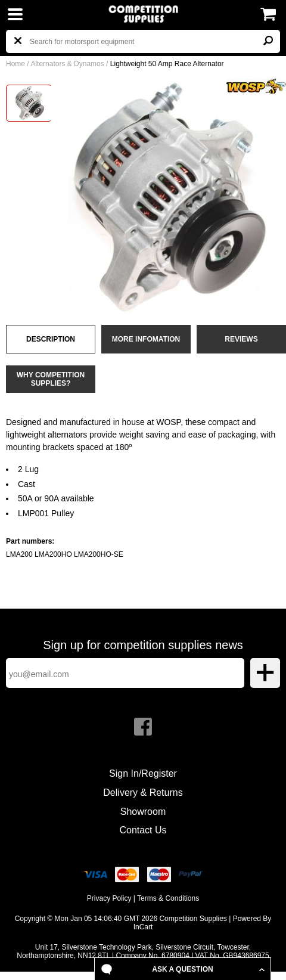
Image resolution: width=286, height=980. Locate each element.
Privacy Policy (109, 898)
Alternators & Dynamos (67, 64)
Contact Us (143, 830)
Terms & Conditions (168, 898)
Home (15, 64)
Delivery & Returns (143, 793)
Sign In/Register (143, 773)
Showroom (143, 812)
